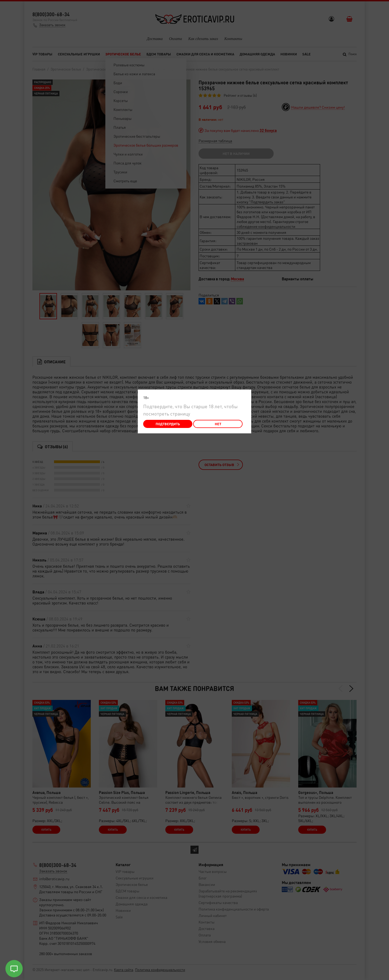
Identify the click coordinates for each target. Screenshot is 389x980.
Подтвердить (168, 424)
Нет (218, 424)
